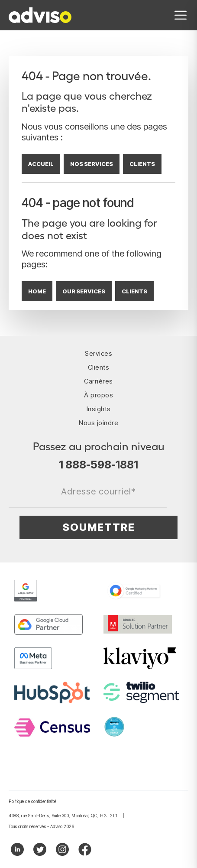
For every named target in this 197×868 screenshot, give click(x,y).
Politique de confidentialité (32, 801)
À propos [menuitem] (98, 395)
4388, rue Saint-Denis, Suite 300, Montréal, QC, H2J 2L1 (63, 816)
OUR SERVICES (84, 291)
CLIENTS (142, 164)
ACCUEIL (41, 164)
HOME (37, 291)
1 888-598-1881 (98, 465)
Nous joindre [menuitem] (98, 423)
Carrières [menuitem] (98, 381)
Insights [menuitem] (99, 409)
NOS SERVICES (92, 164)
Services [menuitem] (98, 353)
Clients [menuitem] (99, 367)
